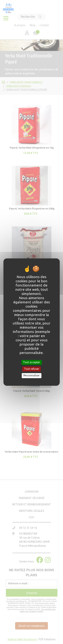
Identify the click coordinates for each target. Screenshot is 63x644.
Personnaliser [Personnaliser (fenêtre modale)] (32, 376)
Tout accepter (32, 362)
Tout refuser (32, 369)
